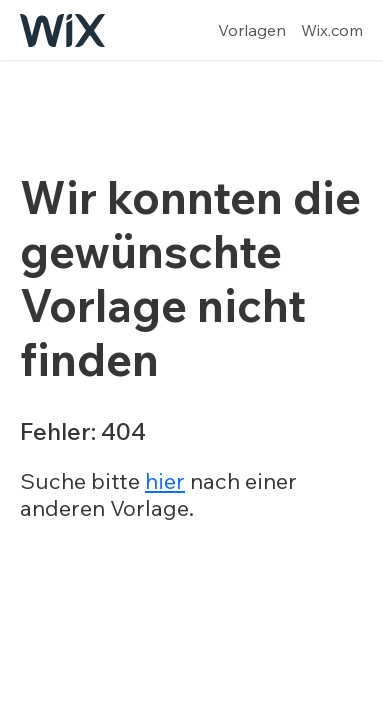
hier (165, 481)
